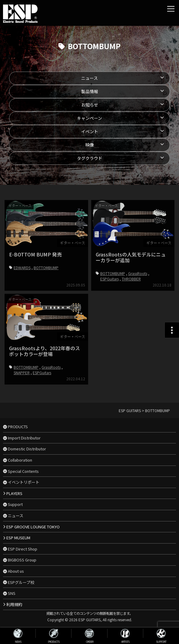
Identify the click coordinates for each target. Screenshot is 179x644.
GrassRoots (138, 273)
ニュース (89, 78)
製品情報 (90, 91)
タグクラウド (90, 158)
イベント (90, 131)
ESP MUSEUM (18, 538)
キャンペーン (89, 118)
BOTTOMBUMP (46, 268)
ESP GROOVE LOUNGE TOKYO (33, 527)
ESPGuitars (109, 279)
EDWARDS (22, 268)
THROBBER (131, 279)
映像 (90, 145)
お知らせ (90, 105)
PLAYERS (14, 493)
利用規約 (14, 604)
